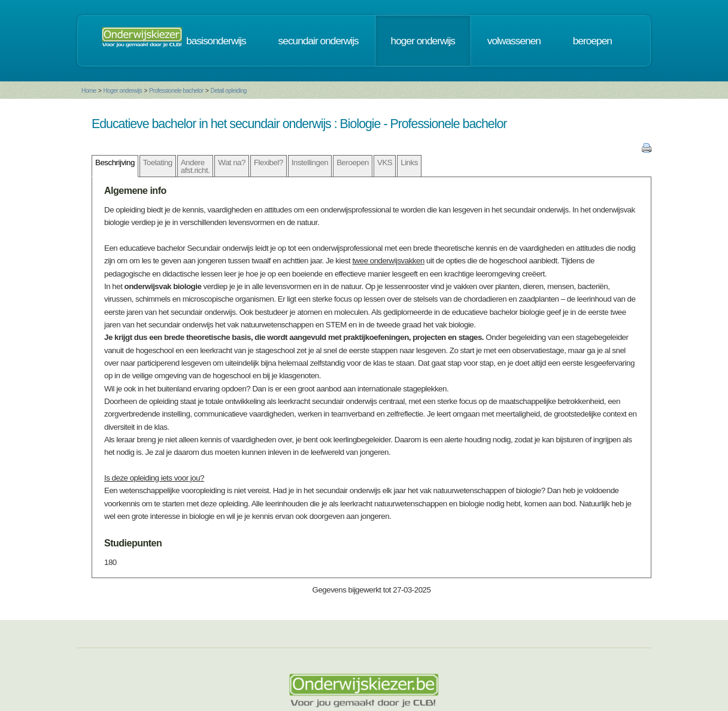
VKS (385, 162)
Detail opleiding (228, 91)
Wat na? (232, 162)
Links (409, 162)
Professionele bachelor (176, 91)
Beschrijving (115, 162)
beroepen (592, 41)
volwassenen (514, 41)
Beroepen (353, 162)
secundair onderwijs (318, 41)
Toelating (158, 162)
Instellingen (310, 162)
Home (89, 91)
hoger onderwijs (423, 41)
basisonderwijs (216, 41)
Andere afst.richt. (195, 166)
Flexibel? (269, 162)
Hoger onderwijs (122, 91)
